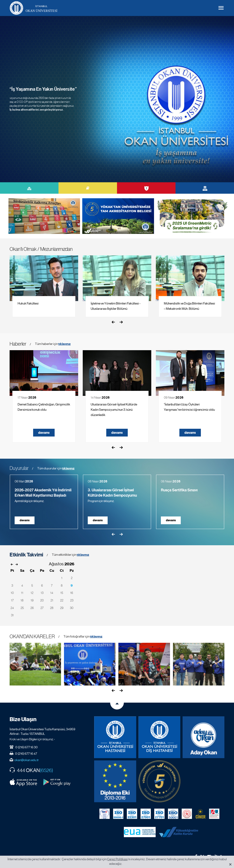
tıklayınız (64, 344)
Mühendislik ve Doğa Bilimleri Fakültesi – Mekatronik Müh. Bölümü (189, 306)
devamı (44, 433)
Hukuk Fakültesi (28, 303)
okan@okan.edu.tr (27, 760)
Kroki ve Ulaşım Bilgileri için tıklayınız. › (32, 739)
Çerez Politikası (117, 859)
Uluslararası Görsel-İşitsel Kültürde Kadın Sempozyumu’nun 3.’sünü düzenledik (114, 410)
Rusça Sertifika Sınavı (179, 490)
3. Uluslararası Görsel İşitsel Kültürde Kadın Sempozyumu (112, 493)
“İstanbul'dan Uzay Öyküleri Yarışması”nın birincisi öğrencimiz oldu (189, 407)
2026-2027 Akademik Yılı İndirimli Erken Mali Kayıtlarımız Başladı (43, 493)
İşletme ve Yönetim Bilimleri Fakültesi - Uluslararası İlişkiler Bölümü (116, 306)
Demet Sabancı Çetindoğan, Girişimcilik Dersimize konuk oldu (44, 407)
